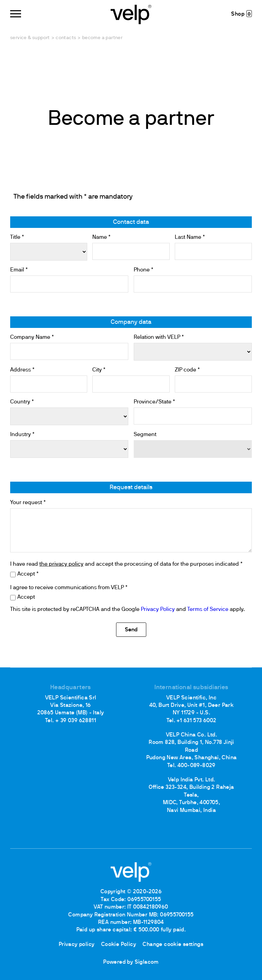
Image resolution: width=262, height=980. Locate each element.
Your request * (28, 503)
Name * (101, 237)
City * (99, 370)
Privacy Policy (158, 610)
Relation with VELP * (159, 337)
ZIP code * (187, 370)
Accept (26, 597)
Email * (19, 270)
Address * (22, 370)
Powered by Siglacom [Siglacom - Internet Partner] (131, 962)
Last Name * (190, 237)
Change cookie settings (173, 945)
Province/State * (154, 402)
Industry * (22, 435)
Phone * (144, 270)
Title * (17, 237)
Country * (22, 402)
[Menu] (16, 14)
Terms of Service (208, 610)
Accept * (28, 574)
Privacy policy (77, 945)
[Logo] (131, 14)
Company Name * (32, 337)
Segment (145, 435)
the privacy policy (61, 564)
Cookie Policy (119, 945)
